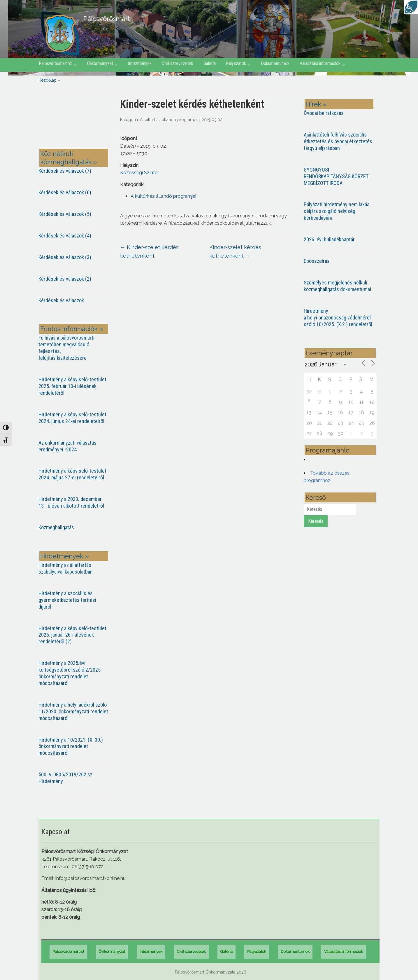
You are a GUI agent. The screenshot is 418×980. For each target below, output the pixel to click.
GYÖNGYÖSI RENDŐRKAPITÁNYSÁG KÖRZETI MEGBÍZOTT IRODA (337, 176)
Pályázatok (236, 63)
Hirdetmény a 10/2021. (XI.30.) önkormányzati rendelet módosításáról (71, 746)
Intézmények (140, 63)
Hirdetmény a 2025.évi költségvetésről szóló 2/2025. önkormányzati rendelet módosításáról (70, 673)
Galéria (210, 63)
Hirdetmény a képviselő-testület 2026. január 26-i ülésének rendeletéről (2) (72, 635)
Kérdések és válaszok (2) (65, 279)
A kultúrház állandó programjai (169, 120)
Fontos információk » (72, 329)
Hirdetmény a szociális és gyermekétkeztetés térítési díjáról (67, 600)
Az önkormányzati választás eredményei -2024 (67, 446)
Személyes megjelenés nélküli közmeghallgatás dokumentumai (337, 286)
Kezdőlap (48, 80)
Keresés (316, 521)
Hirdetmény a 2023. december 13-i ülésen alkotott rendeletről (71, 502)
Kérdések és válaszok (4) (65, 236)
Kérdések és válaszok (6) (65, 192)
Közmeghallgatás (56, 527)
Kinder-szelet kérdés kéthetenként (149, 251)
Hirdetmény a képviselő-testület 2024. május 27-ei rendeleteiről (72, 474)
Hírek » (316, 104)
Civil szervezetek (178, 63)
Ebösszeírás (317, 261)
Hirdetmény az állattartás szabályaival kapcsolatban (66, 568)
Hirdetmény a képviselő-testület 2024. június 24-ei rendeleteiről (72, 418)
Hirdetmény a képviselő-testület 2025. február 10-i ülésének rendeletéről (72, 386)
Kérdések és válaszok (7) (65, 171)
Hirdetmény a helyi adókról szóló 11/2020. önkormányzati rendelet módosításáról (73, 711)
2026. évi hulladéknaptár (329, 239)
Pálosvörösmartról (56, 63)
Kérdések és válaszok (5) (65, 214)
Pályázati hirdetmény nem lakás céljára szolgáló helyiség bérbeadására (337, 211)
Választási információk (320, 63)
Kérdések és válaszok (61, 300)
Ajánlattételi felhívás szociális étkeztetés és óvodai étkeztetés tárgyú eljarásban (338, 141)
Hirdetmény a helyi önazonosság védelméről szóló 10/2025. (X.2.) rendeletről (338, 318)
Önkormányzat (100, 63)
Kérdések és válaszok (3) (65, 257)
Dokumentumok (275, 63)
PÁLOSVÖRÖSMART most (75, 120)
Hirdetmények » (64, 556)
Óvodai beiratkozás (324, 113)
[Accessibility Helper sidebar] (411, 7)
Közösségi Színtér (139, 173)
